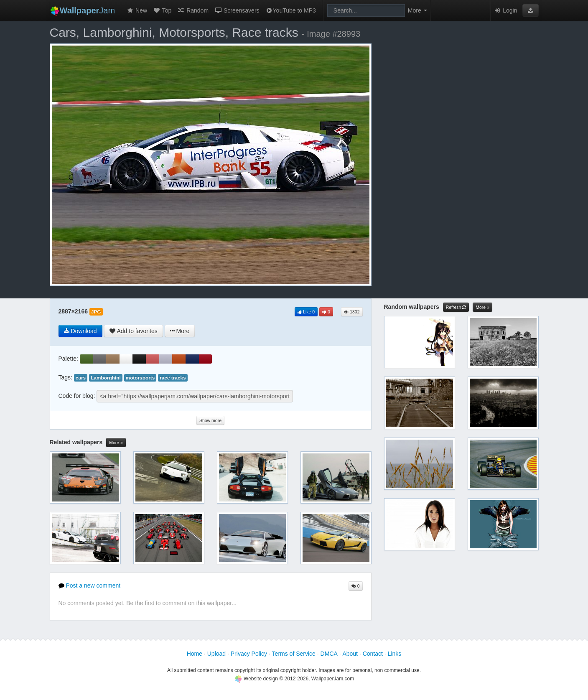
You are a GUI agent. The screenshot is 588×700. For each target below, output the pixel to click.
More (116, 443)
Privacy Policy (249, 654)
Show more (210, 420)
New (137, 10)
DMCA (329, 654)
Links (395, 654)
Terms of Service (294, 654)
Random (193, 10)
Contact (373, 654)
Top (162, 10)
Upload (216, 654)
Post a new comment (90, 585)
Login (505, 10)
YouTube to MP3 (291, 10)
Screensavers (237, 10)
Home (195, 654)
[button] (531, 10)
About (350, 654)
